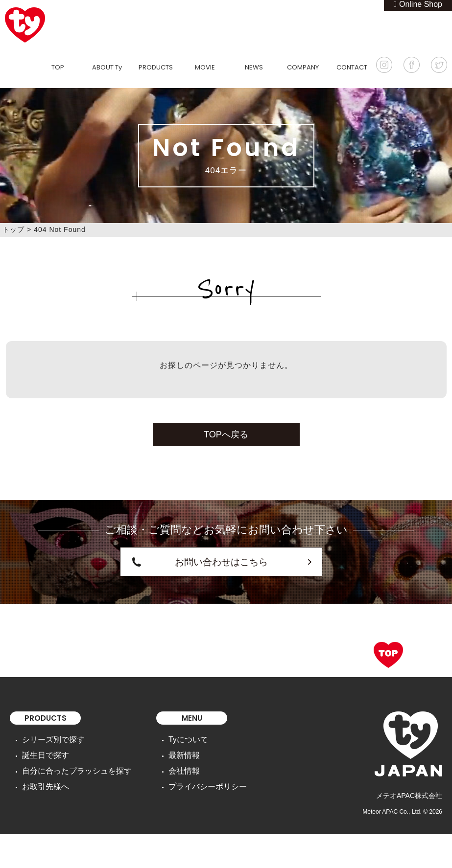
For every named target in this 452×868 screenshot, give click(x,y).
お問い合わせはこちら (221, 560)
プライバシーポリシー (189, 777)
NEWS (254, 67)
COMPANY (303, 67)
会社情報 (168, 763)
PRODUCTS (156, 67)
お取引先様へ (43, 777)
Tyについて (172, 735)
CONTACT (352, 67)
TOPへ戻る (226, 434)
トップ (13, 229)
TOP (58, 67)
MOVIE (205, 67)
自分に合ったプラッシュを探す (70, 763)
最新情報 (168, 749)
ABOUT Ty (107, 67)
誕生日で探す (43, 749)
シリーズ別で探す (49, 735)
